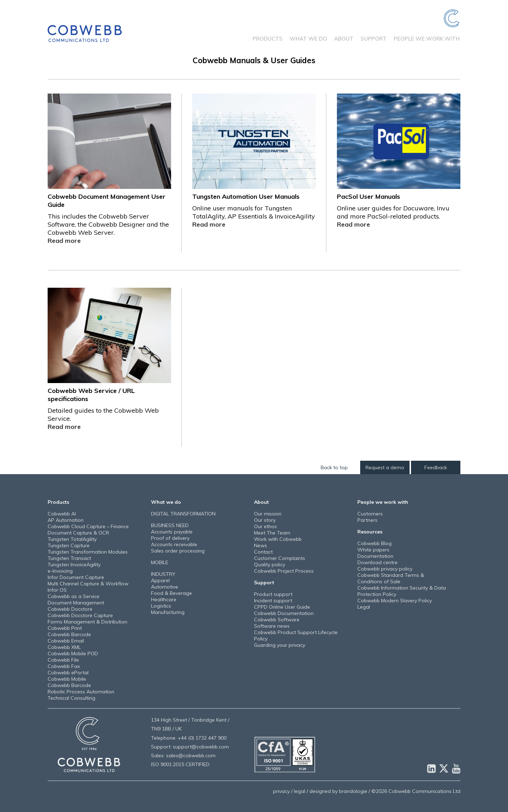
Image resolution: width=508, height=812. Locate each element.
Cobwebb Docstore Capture (80, 615)
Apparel (160, 580)
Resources (370, 532)
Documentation (375, 556)
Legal (364, 607)
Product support (273, 594)
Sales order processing (178, 551)
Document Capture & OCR (78, 533)
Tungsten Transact (69, 558)
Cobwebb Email (66, 641)
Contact (263, 552)
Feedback (436, 467)
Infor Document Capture (76, 577)
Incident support (273, 601)
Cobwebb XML (64, 647)
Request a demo (385, 467)
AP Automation (66, 520)
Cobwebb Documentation (284, 613)
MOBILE (160, 562)
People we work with (427, 39)
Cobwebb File (63, 660)
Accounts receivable (174, 544)
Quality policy (270, 565)
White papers (373, 550)
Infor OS (57, 590)
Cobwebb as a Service (74, 596)
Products (268, 39)
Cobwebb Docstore (70, 609)
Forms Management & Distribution (87, 622)
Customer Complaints (280, 558)
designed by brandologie (338, 791)
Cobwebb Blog (374, 543)
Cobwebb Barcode (69, 634)
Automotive (165, 587)
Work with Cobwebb (278, 539)
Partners (367, 520)
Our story (265, 520)
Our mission (268, 514)
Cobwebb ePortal (68, 673)
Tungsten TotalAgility (72, 539)
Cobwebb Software (277, 620)
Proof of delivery (170, 538)
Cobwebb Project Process (284, 571)
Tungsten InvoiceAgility (74, 565)
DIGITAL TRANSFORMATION (183, 514)
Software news (272, 626)
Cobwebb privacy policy (385, 569)
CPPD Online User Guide (282, 607)
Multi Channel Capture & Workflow (88, 584)
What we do (308, 39)
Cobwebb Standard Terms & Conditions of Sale (391, 578)
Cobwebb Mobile (67, 679)
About (344, 39)
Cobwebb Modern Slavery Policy (395, 601)
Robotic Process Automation (81, 692)
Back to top (334, 467)
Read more (64, 241)
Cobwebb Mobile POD (73, 653)
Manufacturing (168, 612)
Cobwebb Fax (64, 666)
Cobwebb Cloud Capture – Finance (88, 526)
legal (300, 791)
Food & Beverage (171, 593)
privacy (281, 791)
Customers (370, 514)
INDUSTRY (163, 574)
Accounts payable (172, 532)
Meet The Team (272, 533)
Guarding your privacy (280, 645)
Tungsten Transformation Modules (88, 552)
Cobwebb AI (62, 514)
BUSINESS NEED (170, 525)
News (261, 545)
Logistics (161, 606)
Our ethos (265, 526)
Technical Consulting (71, 698)
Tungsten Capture (69, 545)
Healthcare (164, 599)
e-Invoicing (60, 571)
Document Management (76, 603)
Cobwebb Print (65, 628)
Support (374, 39)
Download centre (377, 562)
